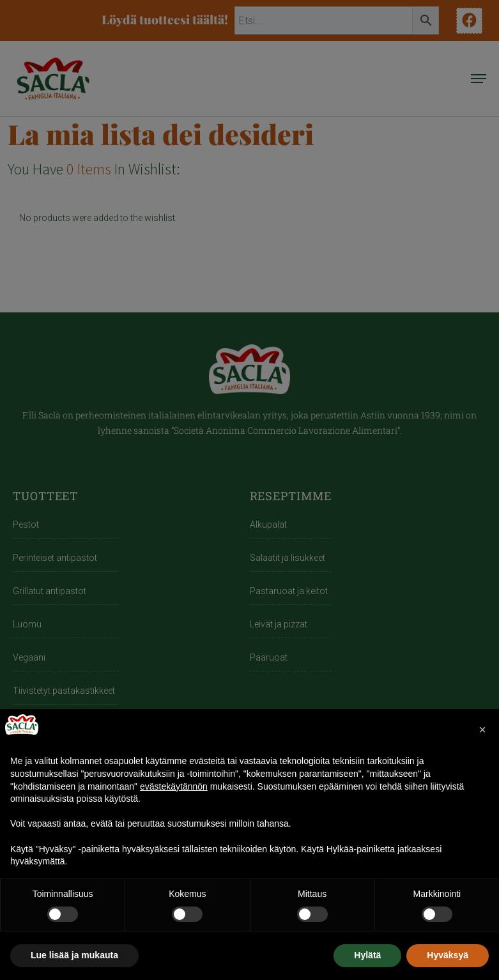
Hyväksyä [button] (448, 955)
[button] (482, 730)
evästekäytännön (174, 786)
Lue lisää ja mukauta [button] (74, 955)
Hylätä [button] (367, 955)
